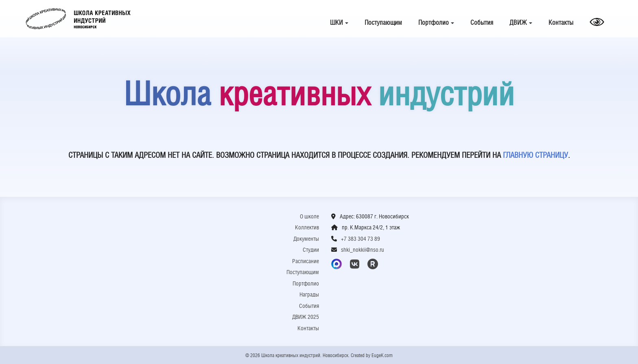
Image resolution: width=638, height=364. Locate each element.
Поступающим (383, 23)
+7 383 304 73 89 (361, 239)
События (482, 23)
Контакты (561, 23)
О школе (309, 216)
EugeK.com (382, 355)
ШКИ (339, 23)
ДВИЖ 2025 (306, 317)
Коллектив (307, 227)
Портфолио (436, 23)
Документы (306, 239)
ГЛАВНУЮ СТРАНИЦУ (535, 155)
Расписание (306, 261)
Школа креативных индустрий (78, 19)
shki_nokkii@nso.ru (363, 250)
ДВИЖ (521, 23)
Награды (309, 294)
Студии (311, 250)
